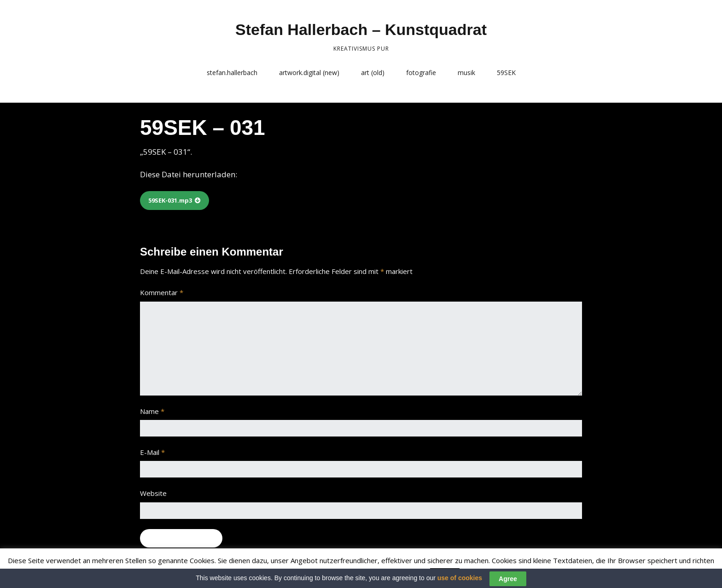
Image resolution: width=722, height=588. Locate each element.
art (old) (373, 73)
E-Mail (152, 452)
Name (152, 411)
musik (466, 73)
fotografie (421, 73)
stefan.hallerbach (232, 73)
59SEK (506, 73)
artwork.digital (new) (309, 73)
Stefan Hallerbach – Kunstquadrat (361, 29)
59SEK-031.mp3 (170, 200)
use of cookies (460, 580)
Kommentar (162, 292)
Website (153, 493)
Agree (508, 580)
